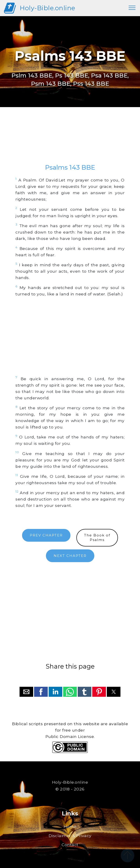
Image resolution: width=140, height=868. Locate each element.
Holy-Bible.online (47, 8)
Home (70, 826)
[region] (70, 140)
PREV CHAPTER (46, 535)
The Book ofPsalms (97, 538)
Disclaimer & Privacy (70, 836)
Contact (70, 845)
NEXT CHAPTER (70, 556)
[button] (26, 692)
